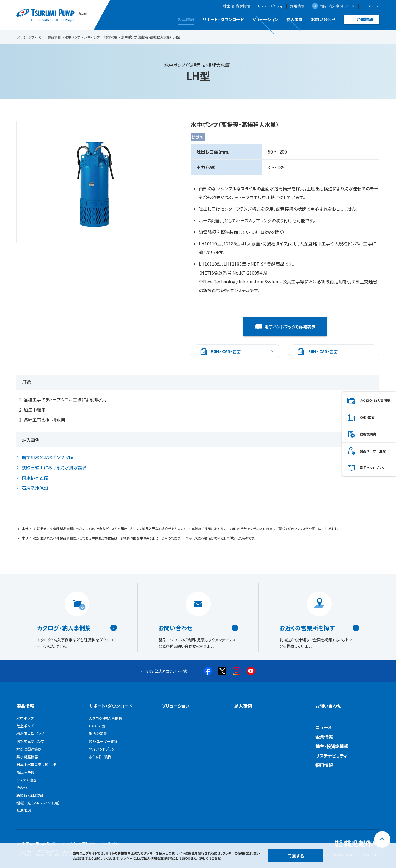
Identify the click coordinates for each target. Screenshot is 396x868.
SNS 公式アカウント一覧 (167, 671)
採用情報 (297, 6)
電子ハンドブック (372, 468)
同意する (296, 856)
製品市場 (24, 811)
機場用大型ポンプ (30, 734)
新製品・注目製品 (30, 795)
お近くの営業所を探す (307, 628)
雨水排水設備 (35, 478)
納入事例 (295, 19)
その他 (22, 788)
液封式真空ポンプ (30, 741)
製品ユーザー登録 (373, 451)
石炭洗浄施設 (35, 488)
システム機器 (27, 780)
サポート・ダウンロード (223, 19)
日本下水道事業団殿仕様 (36, 764)
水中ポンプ (25, 718)
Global (374, 6)
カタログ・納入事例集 (64, 628)
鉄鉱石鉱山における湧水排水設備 (54, 467)
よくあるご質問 (100, 757)
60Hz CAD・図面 (323, 351)
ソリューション (265, 19)
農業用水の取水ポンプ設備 (47, 457)
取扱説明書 (368, 434)
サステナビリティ (270, 6)
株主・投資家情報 (237, 6)
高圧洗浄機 (25, 772)
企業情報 (365, 19)
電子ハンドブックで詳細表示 (290, 327)
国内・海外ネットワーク (337, 6)
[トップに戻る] (382, 839)
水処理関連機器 (29, 749)
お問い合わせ (323, 19)
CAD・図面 (367, 417)
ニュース (324, 727)
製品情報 (186, 19)
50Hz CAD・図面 (226, 351)
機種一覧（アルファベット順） (38, 803)
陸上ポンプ (25, 726)
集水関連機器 (27, 757)
